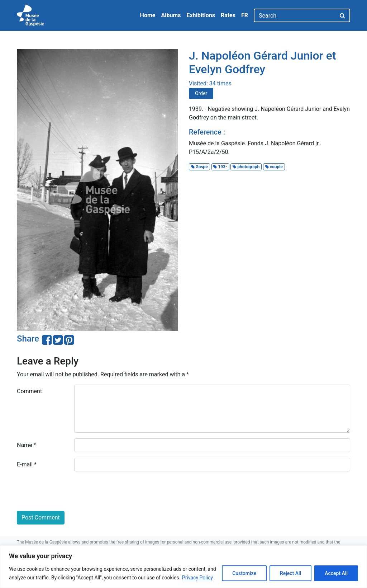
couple (274, 167)
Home (148, 15)
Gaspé (199, 167)
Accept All (336, 573)
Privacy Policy (197, 578)
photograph (246, 167)
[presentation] (71, 491)
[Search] (295, 15)
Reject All (290, 573)
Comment (29, 391)
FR (245, 15)
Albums (171, 15)
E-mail (27, 464)
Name (27, 445)
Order (201, 93)
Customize (244, 573)
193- (220, 167)
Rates (228, 15)
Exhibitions (201, 15)
